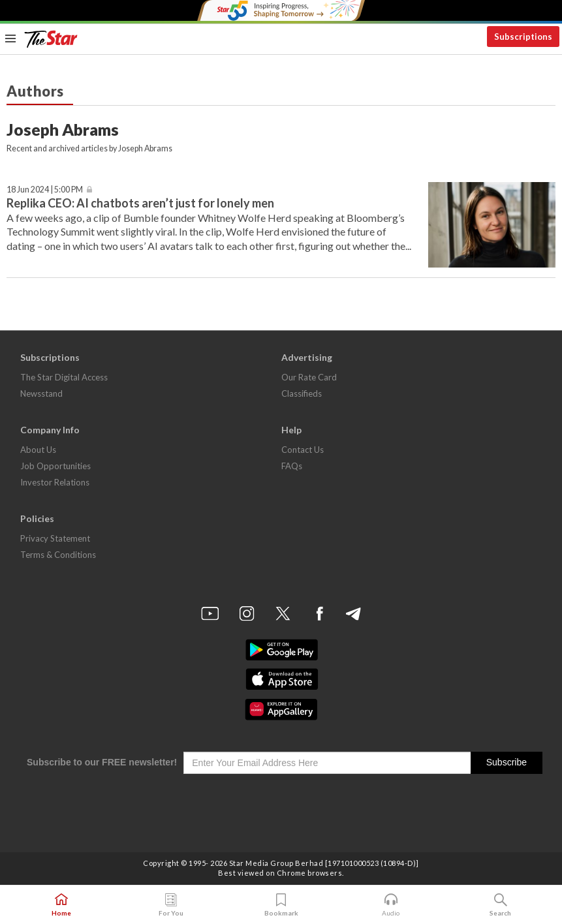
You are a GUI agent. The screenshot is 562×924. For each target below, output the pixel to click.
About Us (38, 450)
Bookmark (281, 905)
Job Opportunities (55, 466)
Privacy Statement (55, 538)
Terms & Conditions (58, 555)
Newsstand (41, 393)
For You (171, 905)
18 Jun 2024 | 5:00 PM (45, 190)
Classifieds (302, 393)
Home (61, 905)
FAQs (292, 466)
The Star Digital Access (64, 377)
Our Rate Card (309, 377)
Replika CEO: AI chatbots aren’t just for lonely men (140, 203)
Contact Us (303, 450)
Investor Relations (55, 482)
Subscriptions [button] (523, 37)
